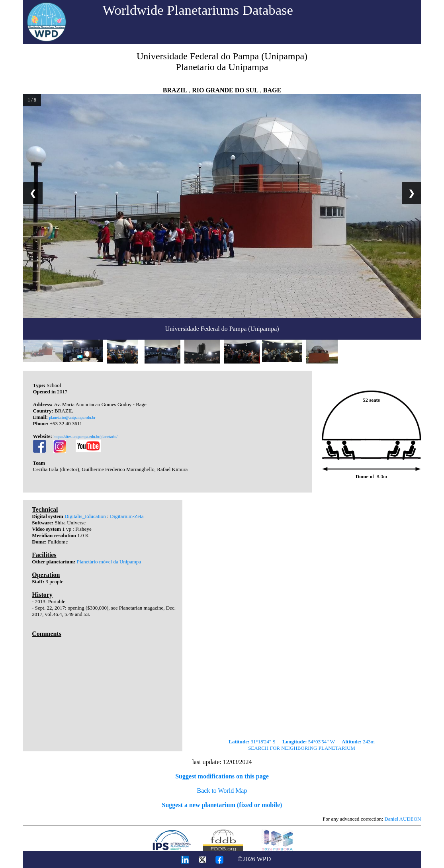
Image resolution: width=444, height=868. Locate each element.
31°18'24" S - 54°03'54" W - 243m (302, 742)
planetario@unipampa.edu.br (72, 417)
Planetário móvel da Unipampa (109, 562)
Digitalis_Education (85, 516)
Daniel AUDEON (403, 819)
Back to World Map (222, 791)
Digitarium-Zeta (127, 516)
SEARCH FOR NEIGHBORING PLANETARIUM (302, 748)
